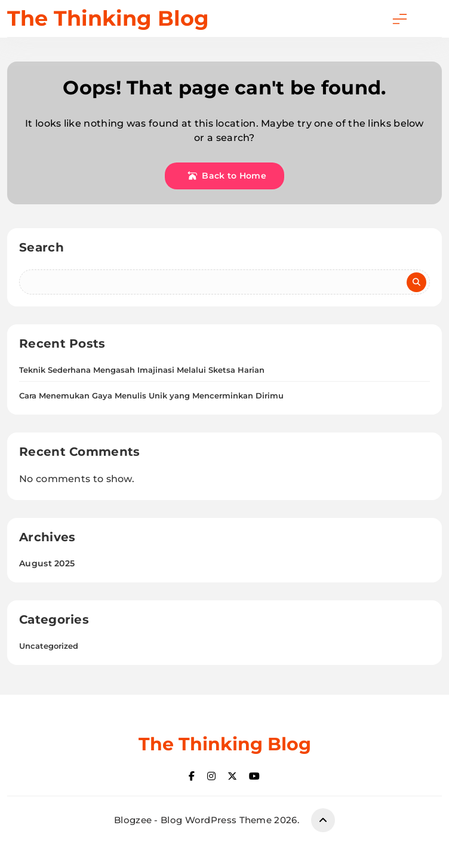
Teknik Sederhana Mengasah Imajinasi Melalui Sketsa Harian (142, 370)
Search (41, 247)
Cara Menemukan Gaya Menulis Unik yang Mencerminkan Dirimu (151, 395)
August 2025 (47, 563)
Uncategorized (49, 646)
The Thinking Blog (108, 18)
